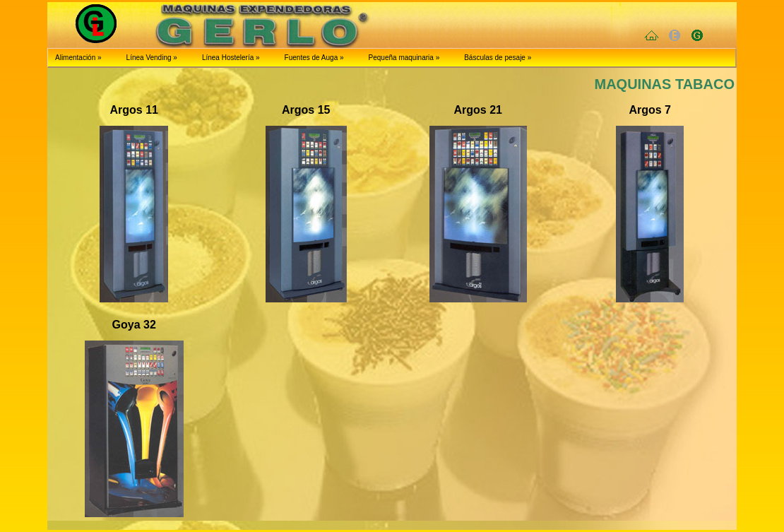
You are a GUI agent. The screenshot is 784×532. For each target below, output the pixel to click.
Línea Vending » (152, 58)
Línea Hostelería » (231, 58)
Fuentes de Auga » (314, 58)
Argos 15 (306, 110)
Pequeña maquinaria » (404, 58)
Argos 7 (650, 110)
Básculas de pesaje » (498, 58)
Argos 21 (478, 110)
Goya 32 (134, 325)
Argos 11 (134, 110)
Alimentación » (78, 58)
